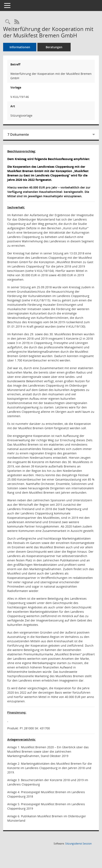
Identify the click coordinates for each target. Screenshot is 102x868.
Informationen (20, 47)
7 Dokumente (18, 134)
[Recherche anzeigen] (8, 22)
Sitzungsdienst (78, 844)
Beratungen (54, 47)
